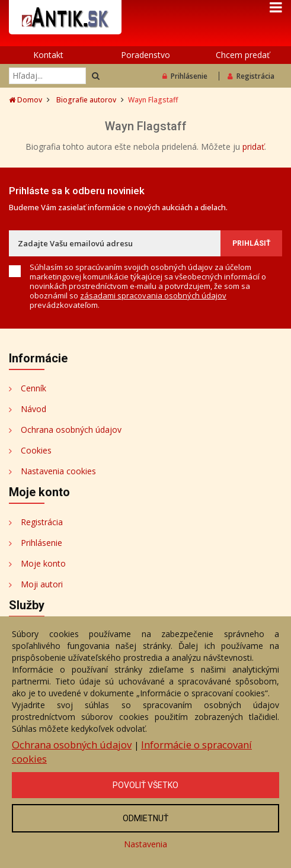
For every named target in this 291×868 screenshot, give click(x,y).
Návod (33, 409)
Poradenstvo (145, 55)
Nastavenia (145, 844)
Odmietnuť (145, 818)
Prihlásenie (185, 76)
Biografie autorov (86, 100)
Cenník (33, 388)
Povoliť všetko (145, 785)
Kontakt (48, 55)
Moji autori (42, 584)
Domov (25, 100)
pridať (253, 147)
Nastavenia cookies (58, 471)
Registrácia (251, 76)
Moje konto (43, 563)
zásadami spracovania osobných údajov (153, 295)
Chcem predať (243, 55)
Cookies (36, 450)
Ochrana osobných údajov (71, 430)
